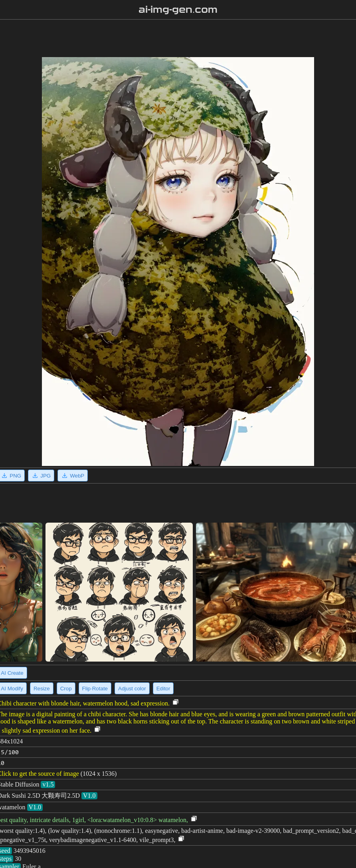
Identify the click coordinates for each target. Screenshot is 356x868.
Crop (66, 689)
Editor (163, 689)
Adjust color (132, 689)
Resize (42, 689)
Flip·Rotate (95, 689)
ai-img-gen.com (178, 10)
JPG (41, 476)
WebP (73, 476)
